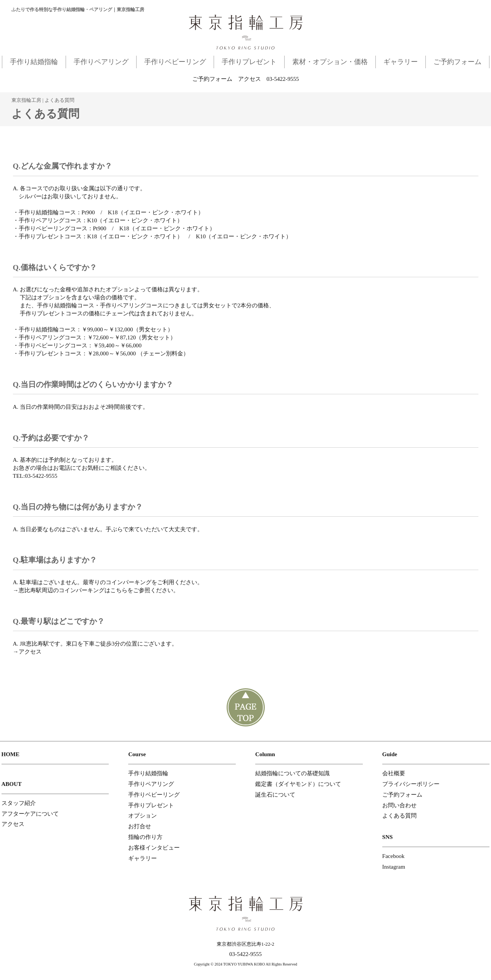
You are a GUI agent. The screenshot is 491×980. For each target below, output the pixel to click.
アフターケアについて (30, 814)
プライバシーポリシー (411, 784)
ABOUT (12, 784)
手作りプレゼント (249, 62)
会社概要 (394, 773)
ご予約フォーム (457, 62)
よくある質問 (399, 816)
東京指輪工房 (26, 100)
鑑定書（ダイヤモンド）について (298, 784)
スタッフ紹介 (19, 803)
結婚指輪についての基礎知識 (292, 773)
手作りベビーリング (175, 62)
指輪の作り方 (145, 837)
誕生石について (275, 795)
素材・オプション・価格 (330, 62)
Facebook (393, 856)
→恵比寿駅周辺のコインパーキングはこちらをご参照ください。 (96, 590)
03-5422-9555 (283, 79)
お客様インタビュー (154, 848)
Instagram (394, 867)
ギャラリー (401, 62)
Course (137, 754)
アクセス (250, 79)
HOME (11, 754)
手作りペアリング (101, 62)
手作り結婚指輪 (34, 62)
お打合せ (140, 826)
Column (265, 754)
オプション (142, 816)
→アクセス (27, 652)
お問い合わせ (399, 805)
